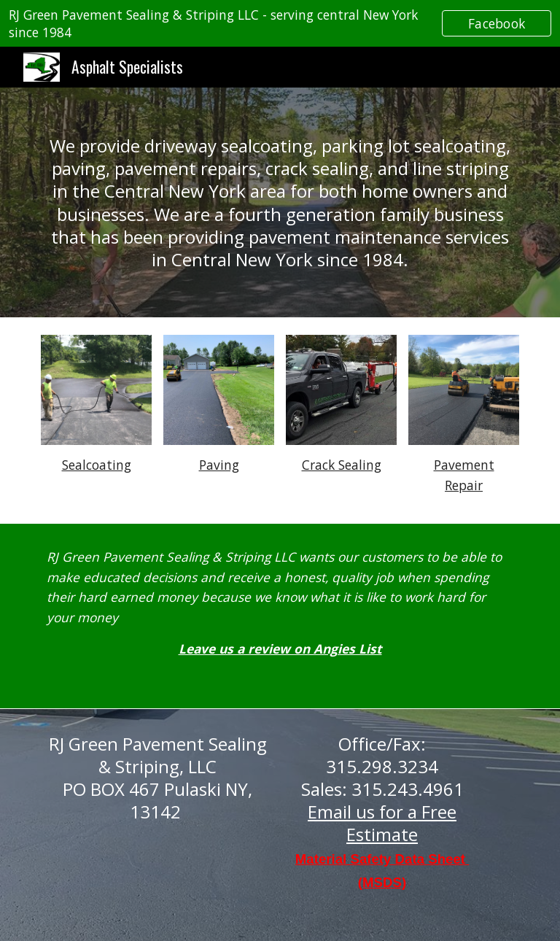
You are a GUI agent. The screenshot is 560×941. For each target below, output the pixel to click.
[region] (280, 23)
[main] (280, 202)
